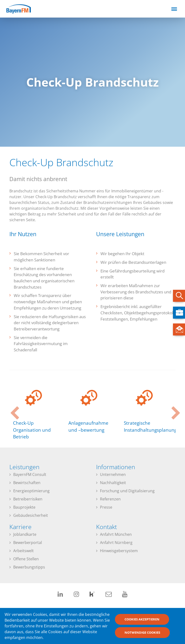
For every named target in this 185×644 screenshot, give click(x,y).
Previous (12, 409)
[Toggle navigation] (174, 9)
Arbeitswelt (23, 551)
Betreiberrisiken (28, 499)
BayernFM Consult (30, 474)
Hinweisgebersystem (119, 551)
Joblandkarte (25, 534)
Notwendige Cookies (142, 634)
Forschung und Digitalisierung (127, 491)
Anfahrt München (116, 534)
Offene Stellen (26, 559)
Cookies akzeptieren (142, 620)
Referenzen (110, 499)
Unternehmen (113, 474)
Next (173, 409)
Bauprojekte (24, 507)
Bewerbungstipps (29, 567)
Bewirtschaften (27, 483)
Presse (106, 507)
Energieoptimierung (31, 491)
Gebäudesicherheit (31, 515)
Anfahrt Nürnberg (116, 543)
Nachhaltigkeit (113, 483)
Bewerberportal (28, 543)
